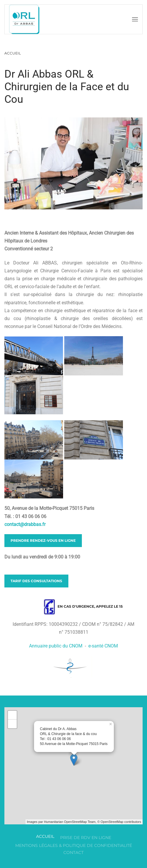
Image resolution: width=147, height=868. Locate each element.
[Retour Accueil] (24, 19)
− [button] (12, 724)
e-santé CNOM (103, 646)
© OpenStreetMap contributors (119, 822)
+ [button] (12, 715)
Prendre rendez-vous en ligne (43, 540)
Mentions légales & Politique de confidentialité (74, 845)
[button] (135, 19)
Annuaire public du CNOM (56, 646)
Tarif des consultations (36, 581)
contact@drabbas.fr (25, 524)
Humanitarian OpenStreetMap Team (70, 822)
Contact (73, 852)
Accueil (45, 836)
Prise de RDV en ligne (86, 838)
